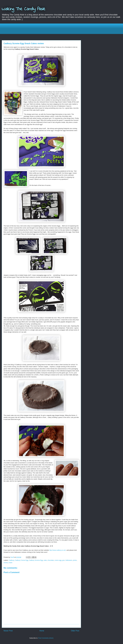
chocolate (51, 560)
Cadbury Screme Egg (36, 560)
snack (10, 563)
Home (42, 631)
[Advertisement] (63, 28)
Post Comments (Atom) (46, 638)
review (6, 563)
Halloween (69, 560)
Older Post (75, 631)
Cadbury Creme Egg (22, 560)
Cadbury (11, 560)
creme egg (58, 560)
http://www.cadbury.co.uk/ (58, 550)
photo (75, 560)
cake (45, 560)
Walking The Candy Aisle (24, 9)
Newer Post (8, 631)
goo (63, 560)
